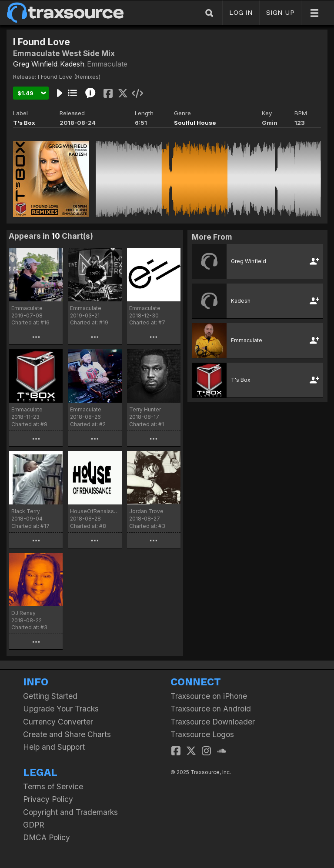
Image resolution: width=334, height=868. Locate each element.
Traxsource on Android (211, 709)
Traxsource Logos (202, 734)
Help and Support (54, 747)
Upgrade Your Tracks (61, 709)
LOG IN (241, 12)
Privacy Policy (48, 799)
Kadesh (72, 64)
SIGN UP (280, 12)
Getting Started (50, 696)
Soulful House (195, 123)
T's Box (24, 123)
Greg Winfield (35, 64)
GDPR (34, 825)
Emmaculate (107, 64)
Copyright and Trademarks (70, 812)
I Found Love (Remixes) (69, 77)
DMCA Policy (47, 837)
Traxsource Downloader (213, 722)
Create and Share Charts (67, 734)
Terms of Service (53, 786)
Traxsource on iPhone (209, 696)
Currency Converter (58, 722)
